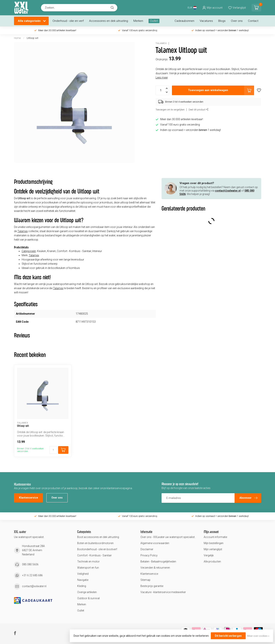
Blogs (222, 21)
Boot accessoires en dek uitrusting (98, 537)
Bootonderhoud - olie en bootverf (97, 549)
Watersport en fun (88, 568)
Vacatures (206, 21)
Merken (138, 21)
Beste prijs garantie (152, 586)
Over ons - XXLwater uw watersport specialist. (168, 537)
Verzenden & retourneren (155, 568)
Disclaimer (147, 549)
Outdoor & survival (88, 598)
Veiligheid (83, 574)
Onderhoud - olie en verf (68, 21)
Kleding (82, 586)
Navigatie (83, 580)
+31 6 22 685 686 (32, 575)
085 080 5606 (30, 564)
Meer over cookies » (258, 636)
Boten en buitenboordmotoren (95, 543)
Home (17, 38)
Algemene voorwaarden (155, 543)
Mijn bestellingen (214, 543)
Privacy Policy (149, 555)
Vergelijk (209, 555)
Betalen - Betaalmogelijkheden (158, 562)
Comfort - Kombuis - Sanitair (94, 555)
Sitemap (145, 580)
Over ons (237, 21)
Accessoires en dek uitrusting (109, 21)
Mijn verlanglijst (213, 549)
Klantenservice (28, 498)
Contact (253, 21)
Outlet (154, 21)
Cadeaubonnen (184, 21)
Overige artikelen (87, 592)
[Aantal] (53, 450)
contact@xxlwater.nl (228, 191)
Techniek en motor (88, 562)
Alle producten (212, 562)
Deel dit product (199, 110)
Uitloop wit (32, 38)
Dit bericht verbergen (228, 636)
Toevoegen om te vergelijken (170, 110)
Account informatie (215, 537)
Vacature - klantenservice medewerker (163, 592)
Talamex (161, 43)
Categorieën (29, 251)
